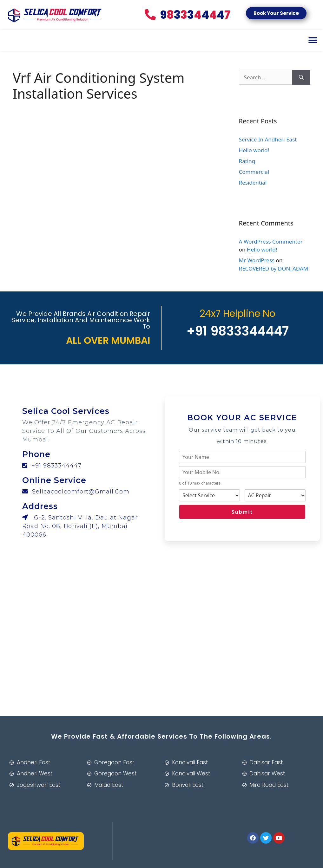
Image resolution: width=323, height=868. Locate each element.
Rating (247, 161)
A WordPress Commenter (271, 241)
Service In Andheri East (268, 139)
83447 (188, 15)
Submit (242, 512)
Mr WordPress (257, 260)
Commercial (254, 172)
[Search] (301, 77)
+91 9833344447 (52, 466)
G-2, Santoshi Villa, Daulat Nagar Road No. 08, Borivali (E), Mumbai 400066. (80, 526)
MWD (153, 828)
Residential (253, 183)
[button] (276, 13)
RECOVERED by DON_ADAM (274, 268)
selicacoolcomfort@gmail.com (76, 492)
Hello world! (254, 150)
